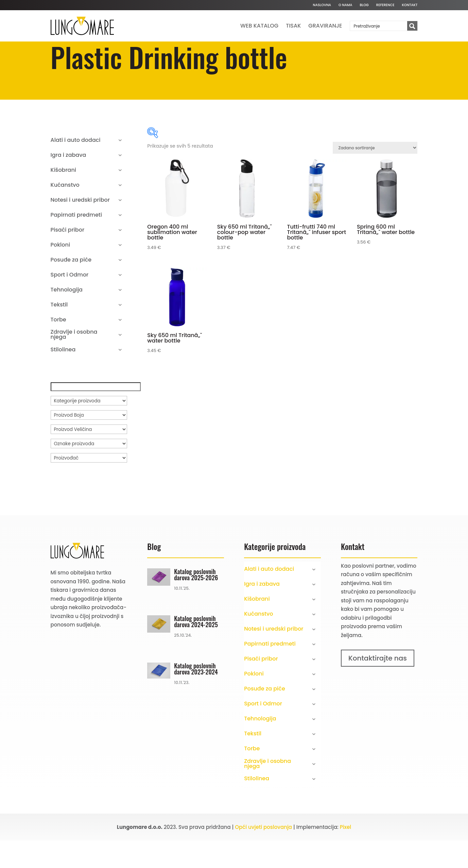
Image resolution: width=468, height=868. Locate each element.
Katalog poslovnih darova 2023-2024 (196, 696)
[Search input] (379, 26)
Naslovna (322, 5)
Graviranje (325, 26)
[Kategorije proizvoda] (89, 428)
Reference (385, 5)
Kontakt (410, 5)
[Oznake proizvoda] (89, 471)
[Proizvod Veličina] (89, 457)
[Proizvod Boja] (89, 443)
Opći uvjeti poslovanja (263, 855)
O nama (345, 5)
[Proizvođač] (89, 485)
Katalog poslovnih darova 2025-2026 (196, 602)
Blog (364, 5)
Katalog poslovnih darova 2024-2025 (196, 649)
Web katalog (259, 26)
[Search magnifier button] (412, 26)
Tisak (293, 26)
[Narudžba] (375, 175)
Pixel (346, 855)
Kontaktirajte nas (378, 686)
